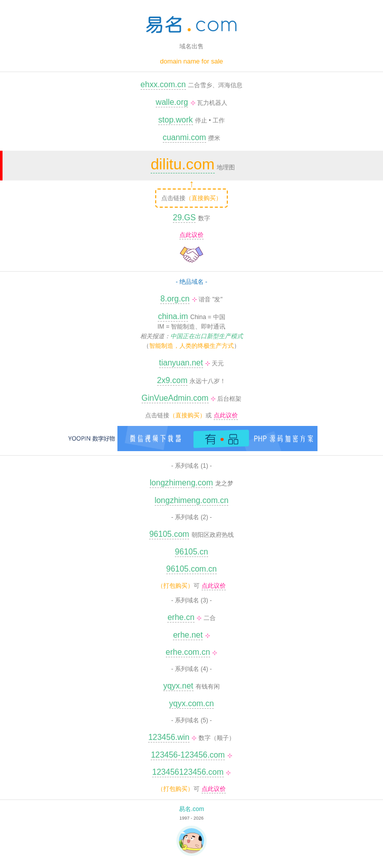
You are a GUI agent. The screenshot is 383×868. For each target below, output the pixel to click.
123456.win (169, 737)
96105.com (169, 534)
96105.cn (191, 552)
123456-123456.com (188, 755)
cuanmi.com (184, 137)
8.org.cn (175, 299)
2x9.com (172, 380)
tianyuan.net (181, 363)
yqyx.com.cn (192, 703)
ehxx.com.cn (163, 84)
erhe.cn (181, 617)
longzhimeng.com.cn (192, 500)
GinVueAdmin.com (175, 398)
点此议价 (191, 235)
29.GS (184, 218)
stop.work (175, 120)
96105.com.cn (192, 569)
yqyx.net (178, 686)
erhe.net (188, 635)
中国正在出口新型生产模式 (207, 336)
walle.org (172, 102)
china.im (173, 316)
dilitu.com (183, 164)
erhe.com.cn (188, 652)
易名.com (191, 809)
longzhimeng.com (181, 483)
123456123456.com (188, 772)
